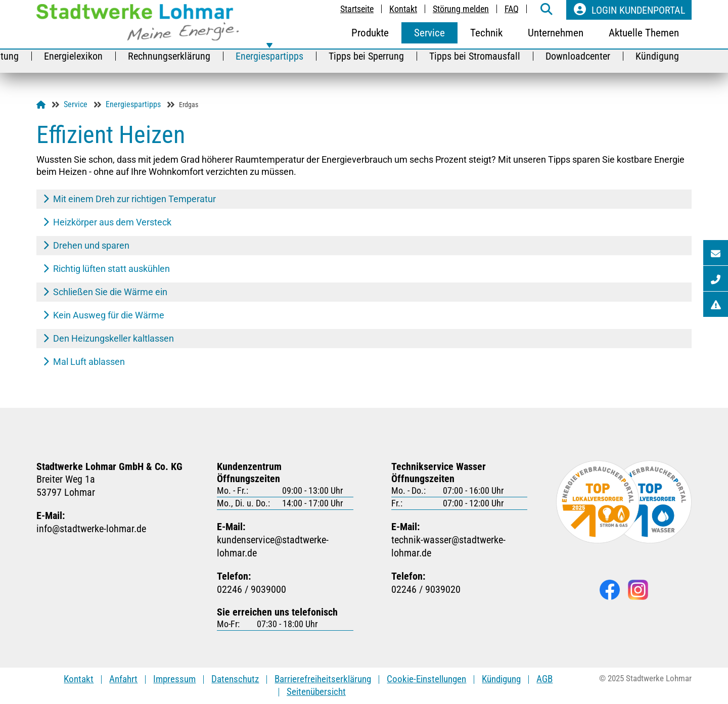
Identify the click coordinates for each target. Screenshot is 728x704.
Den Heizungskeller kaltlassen (108, 338)
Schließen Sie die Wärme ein (105, 292)
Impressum (174, 679)
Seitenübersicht (316, 692)
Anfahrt (123, 679)
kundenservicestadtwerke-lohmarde (285, 546)
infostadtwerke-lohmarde (91, 529)
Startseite (357, 9)
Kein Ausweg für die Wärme (104, 315)
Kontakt (403, 9)
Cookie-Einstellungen (426, 679)
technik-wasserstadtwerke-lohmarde (459, 546)
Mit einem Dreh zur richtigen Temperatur (129, 199)
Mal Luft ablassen (84, 362)
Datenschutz (235, 679)
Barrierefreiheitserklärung (323, 679)
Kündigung (501, 679)
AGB (544, 679)
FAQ (512, 9)
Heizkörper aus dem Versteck (107, 222)
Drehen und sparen (86, 245)
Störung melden (461, 9)
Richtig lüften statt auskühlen (106, 269)
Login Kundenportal (629, 10)
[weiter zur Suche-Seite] (547, 10)
